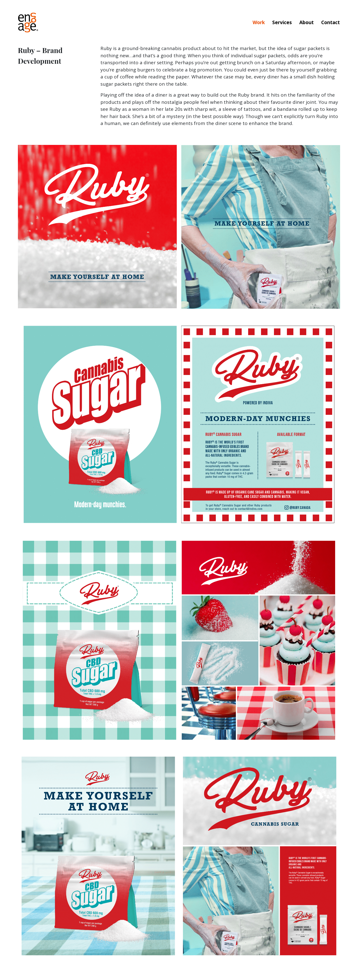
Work (259, 22)
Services (282, 22)
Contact (331, 22)
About (307, 22)
